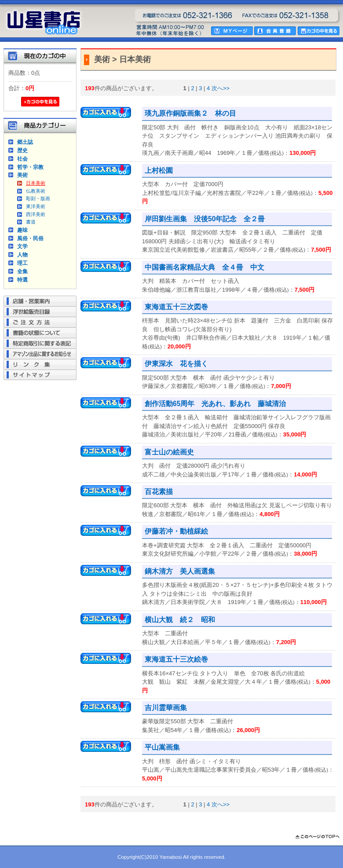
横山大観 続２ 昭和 (180, 620)
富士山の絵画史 (169, 452)
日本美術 (36, 183)
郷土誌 (25, 142)
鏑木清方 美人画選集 (180, 571)
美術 (22, 175)
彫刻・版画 (38, 198)
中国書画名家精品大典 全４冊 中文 (204, 267)
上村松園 (159, 170)
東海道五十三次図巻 (176, 307)
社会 (22, 159)
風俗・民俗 (30, 238)
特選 (22, 280)
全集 (22, 271)
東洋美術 (36, 206)
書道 (31, 222)
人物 (22, 255)
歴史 (22, 150)
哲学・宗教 (30, 167)
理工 (22, 263)
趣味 (22, 230)
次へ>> (221, 88)
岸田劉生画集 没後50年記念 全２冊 (205, 219)
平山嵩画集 (162, 747)
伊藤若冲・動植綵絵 (176, 531)
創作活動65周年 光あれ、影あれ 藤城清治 (215, 404)
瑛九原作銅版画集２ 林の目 (190, 113)
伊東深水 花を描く (176, 364)
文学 (22, 246)
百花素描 (159, 492)
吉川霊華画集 (166, 708)
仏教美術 (36, 191)
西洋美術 (36, 214)
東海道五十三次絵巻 (176, 659)
